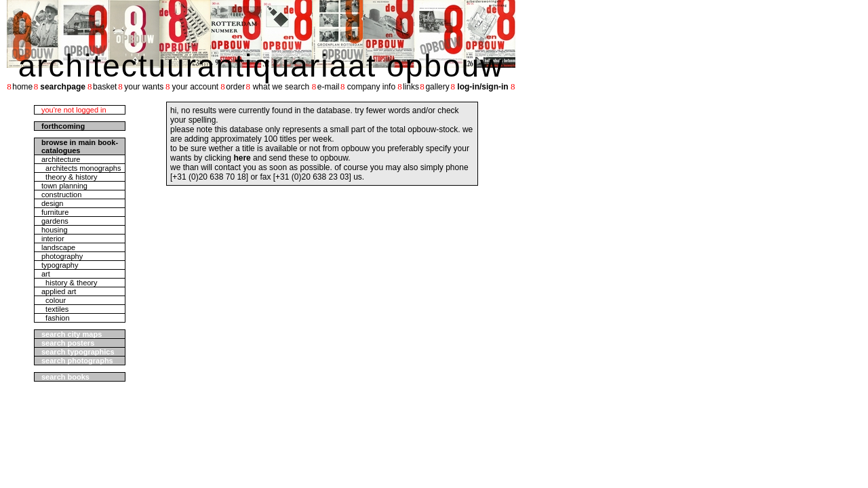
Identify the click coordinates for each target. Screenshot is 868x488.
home (22, 87)
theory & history (70, 177)
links (411, 87)
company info (371, 87)
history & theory (70, 283)
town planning (64, 186)
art (46, 274)
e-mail (329, 87)
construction (61, 195)
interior (53, 239)
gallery (437, 87)
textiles (55, 309)
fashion (56, 318)
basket (105, 87)
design (52, 203)
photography (62, 256)
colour (54, 300)
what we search (281, 87)
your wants (144, 87)
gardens (55, 221)
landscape (58, 247)
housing (55, 230)
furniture (55, 212)
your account (195, 87)
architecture (61, 159)
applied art (59, 291)
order (235, 87)
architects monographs (81, 168)
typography (60, 265)
